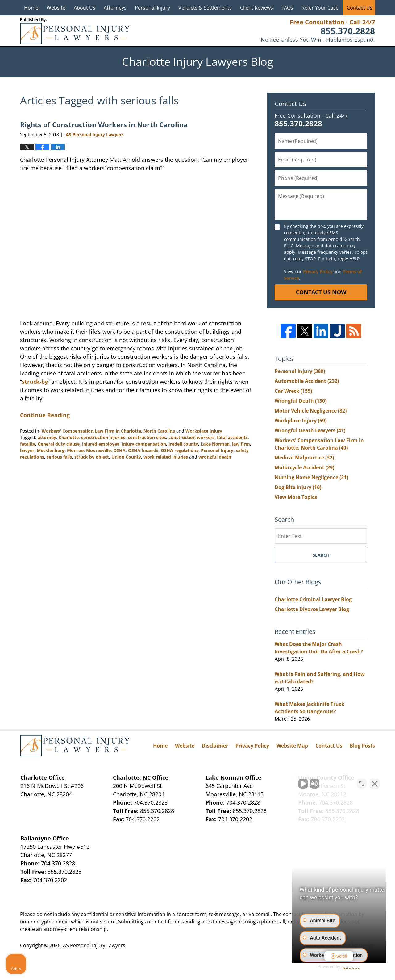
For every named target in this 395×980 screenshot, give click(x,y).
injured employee (101, 444)
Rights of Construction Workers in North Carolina (104, 124)
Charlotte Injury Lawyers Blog (75, 31)
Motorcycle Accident (304, 467)
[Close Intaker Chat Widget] (375, 783)
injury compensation (144, 444)
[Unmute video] (286, 783)
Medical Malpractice (304, 458)
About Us (85, 8)
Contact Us (360, 8)
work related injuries (166, 457)
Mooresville (98, 450)
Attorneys (115, 8)
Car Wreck (293, 391)
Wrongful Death (301, 401)
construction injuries (103, 437)
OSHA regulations (180, 450)
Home (31, 8)
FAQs (287, 8)
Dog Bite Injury (298, 487)
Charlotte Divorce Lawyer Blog (312, 609)
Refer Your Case (320, 8)
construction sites (147, 437)
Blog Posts (362, 746)
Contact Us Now (321, 292)
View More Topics (296, 497)
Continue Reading (45, 415)
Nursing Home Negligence (311, 477)
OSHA (119, 450)
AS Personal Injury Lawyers (94, 945)
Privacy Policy (318, 272)
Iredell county (183, 444)
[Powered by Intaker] (342, 967)
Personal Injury (152, 8)
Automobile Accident (307, 381)
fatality (28, 444)
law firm (241, 444)
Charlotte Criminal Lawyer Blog (313, 599)
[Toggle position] (362, 783)
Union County (126, 457)
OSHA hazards (143, 450)
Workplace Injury (204, 431)
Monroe (75, 450)
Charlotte (69, 437)
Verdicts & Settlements (205, 8)
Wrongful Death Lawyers (310, 430)
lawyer (27, 450)
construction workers (191, 437)
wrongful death (215, 457)
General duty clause (59, 444)
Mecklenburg (51, 450)
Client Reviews (257, 8)
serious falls (59, 457)
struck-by (35, 382)
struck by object (92, 457)
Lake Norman (215, 444)
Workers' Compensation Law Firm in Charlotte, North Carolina (108, 431)
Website (56, 8)
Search (321, 555)
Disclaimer (215, 746)
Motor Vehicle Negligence (311, 411)
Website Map (292, 746)
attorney (47, 437)
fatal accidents (232, 437)
